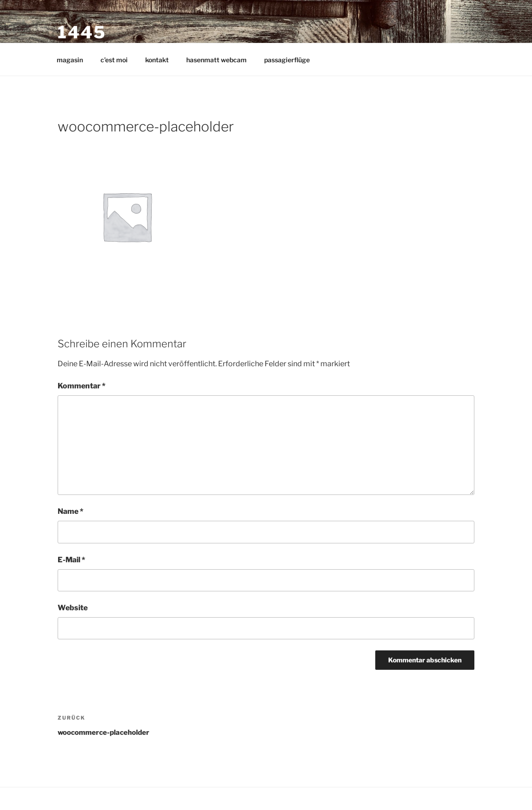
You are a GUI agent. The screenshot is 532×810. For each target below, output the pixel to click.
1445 (82, 32)
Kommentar (82, 386)
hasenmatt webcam (216, 60)
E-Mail (71, 560)
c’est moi (114, 60)
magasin (70, 60)
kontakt (157, 60)
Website (73, 608)
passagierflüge (287, 60)
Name (71, 511)
